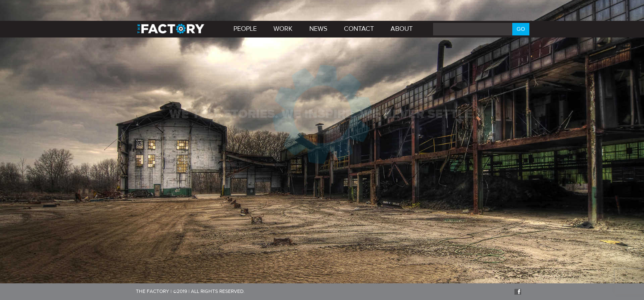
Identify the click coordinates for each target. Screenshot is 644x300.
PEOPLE (245, 29)
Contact (359, 29)
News (318, 29)
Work (283, 29)
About (402, 29)
